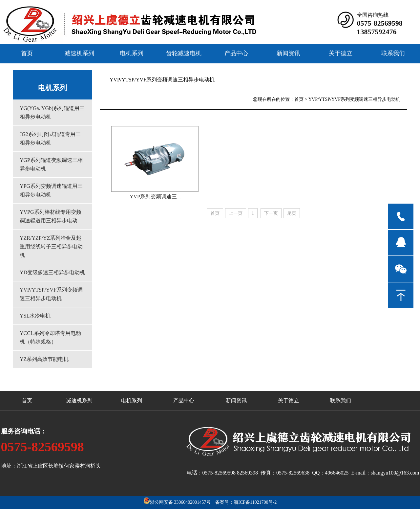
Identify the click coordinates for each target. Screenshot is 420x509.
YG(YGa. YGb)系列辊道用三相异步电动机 (52, 112)
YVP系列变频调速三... (155, 197)
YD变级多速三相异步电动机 (52, 272)
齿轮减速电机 (184, 53)
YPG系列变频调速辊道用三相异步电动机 (51, 190)
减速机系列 (79, 53)
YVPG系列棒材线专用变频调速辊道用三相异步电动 (51, 216)
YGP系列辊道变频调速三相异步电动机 (51, 164)
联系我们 (393, 53)
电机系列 (132, 53)
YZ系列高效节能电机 (44, 359)
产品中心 (236, 53)
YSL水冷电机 (35, 316)
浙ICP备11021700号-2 (255, 502)
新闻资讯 (288, 53)
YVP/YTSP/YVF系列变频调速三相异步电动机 (51, 294)
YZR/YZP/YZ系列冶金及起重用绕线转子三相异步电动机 (51, 246)
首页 (27, 53)
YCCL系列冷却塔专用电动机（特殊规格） (50, 337)
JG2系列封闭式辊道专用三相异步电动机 (50, 138)
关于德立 (341, 53)
